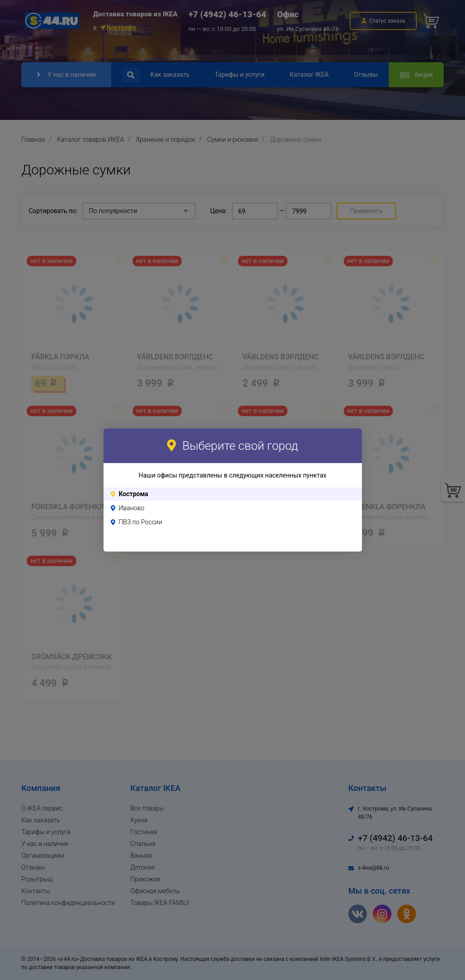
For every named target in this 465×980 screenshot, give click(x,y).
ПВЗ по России (140, 522)
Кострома (133, 494)
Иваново (131, 508)
